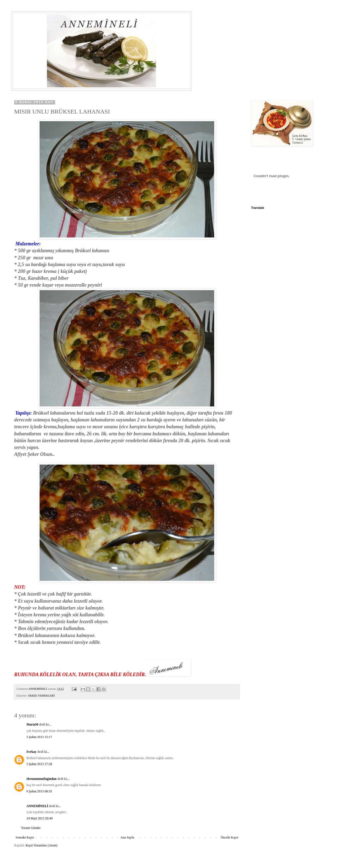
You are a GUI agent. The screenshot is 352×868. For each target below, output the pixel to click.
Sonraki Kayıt (25, 837)
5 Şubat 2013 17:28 (39, 764)
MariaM (32, 724)
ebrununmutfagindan (41, 779)
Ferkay (32, 752)
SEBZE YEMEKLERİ (41, 695)
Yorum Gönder (31, 828)
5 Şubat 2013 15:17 (39, 737)
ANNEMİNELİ (37, 806)
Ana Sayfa (127, 837)
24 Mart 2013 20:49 (40, 818)
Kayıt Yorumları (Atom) (41, 845)
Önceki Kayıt (229, 837)
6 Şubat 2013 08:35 (39, 791)
